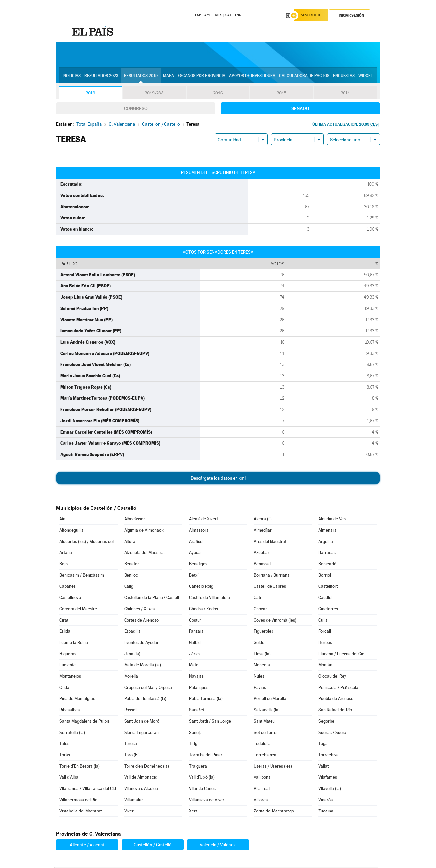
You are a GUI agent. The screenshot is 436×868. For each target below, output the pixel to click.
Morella (131, 677)
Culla (323, 621)
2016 (218, 94)
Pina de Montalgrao (77, 700)
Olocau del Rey (332, 677)
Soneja (195, 733)
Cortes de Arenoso (141, 621)
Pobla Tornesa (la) (206, 700)
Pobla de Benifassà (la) (145, 700)
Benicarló (327, 565)
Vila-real (262, 790)
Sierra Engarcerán (141, 733)
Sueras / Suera (332, 733)
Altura (130, 542)
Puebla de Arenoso (336, 700)
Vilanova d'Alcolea (141, 790)
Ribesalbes (70, 711)
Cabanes (68, 587)
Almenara (327, 531)
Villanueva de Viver (207, 801)
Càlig (129, 587)
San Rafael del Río (335, 711)
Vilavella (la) (330, 790)
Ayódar (196, 554)
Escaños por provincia (201, 76)
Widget (366, 76)
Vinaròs (326, 801)
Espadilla (132, 632)
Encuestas (344, 76)
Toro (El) (132, 756)
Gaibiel (195, 643)
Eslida (65, 632)
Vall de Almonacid (141, 778)
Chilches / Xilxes (139, 610)
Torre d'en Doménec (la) (147, 767)
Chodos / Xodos (203, 610)
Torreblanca (265, 756)
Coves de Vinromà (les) (275, 621)
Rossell (131, 711)
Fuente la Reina (74, 643)
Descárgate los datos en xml (218, 479)
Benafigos (198, 565)
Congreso (136, 109)
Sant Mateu (264, 722)
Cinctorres (328, 610)
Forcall (325, 632)
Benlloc (131, 576)
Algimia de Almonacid (144, 531)
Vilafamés (328, 778)
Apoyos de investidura (252, 76)
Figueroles (263, 632)
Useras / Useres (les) (273, 767)
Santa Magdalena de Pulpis (85, 722)
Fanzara (196, 632)
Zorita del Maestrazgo (274, 812)
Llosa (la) (262, 655)
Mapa (169, 76)
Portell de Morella (270, 700)
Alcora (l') (263, 520)
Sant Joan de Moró (142, 722)
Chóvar (260, 610)
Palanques (199, 688)
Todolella (262, 745)
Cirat (64, 621)
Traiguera (198, 767)
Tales (64, 745)
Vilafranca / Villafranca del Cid (88, 790)
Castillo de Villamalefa (209, 599)
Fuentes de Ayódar (141, 643)
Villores (261, 801)
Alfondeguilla (72, 531)
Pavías (260, 688)
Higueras (68, 655)
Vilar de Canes (202, 790)
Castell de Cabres (270, 587)
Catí (257, 599)
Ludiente (68, 666)
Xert (193, 812)
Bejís (64, 565)
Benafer (132, 565)
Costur (195, 621)
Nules (259, 677)
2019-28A (154, 94)
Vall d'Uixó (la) (202, 778)
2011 (345, 94)
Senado (300, 109)
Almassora (199, 531)
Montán (325, 666)
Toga (323, 745)
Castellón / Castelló (153, 846)
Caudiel (325, 599)
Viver (129, 812)
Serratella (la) (72, 733)
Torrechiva (328, 756)
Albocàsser (135, 520)
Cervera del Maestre (78, 610)
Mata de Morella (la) (143, 666)
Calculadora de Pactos (304, 76)
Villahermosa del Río (78, 801)
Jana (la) (132, 655)
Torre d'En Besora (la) (80, 767)
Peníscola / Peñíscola (338, 688)
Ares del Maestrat (270, 542)
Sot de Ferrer (266, 733)
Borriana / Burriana (272, 576)
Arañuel (196, 542)
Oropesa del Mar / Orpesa (148, 688)
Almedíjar (263, 531)
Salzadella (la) (267, 711)
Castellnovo (70, 599)
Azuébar (261, 554)
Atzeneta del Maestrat (145, 554)
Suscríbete (313, 16)
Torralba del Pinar (206, 756)
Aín (62, 520)
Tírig (193, 745)
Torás (65, 756)
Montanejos (70, 677)
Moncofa (262, 666)
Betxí (194, 576)
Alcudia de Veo (332, 520)
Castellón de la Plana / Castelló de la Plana (153, 599)
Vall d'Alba (69, 778)
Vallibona (262, 778)
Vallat (324, 767)
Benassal (262, 565)
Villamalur (134, 801)
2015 (282, 94)
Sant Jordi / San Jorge (210, 722)
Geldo (259, 643)
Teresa (131, 745)
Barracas (327, 554)
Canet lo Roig (201, 587)
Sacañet (197, 711)
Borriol (325, 576)
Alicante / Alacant (87, 846)
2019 (91, 94)
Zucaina (326, 812)
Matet (194, 666)
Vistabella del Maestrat (81, 812)
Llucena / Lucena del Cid (341, 655)
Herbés (325, 643)
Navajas (196, 677)
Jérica (195, 655)
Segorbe (326, 722)
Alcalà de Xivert (203, 520)
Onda (64, 688)
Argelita (326, 542)
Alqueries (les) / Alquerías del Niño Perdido (89, 542)
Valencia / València (218, 846)
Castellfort (328, 587)
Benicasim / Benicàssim (82, 576)
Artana (66, 554)
